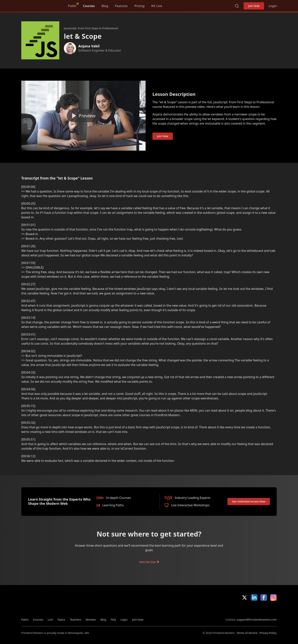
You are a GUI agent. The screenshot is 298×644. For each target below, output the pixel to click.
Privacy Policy (268, 633)
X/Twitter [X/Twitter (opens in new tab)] (245, 597)
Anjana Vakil (89, 46)
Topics (61, 620)
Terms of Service (247, 633)
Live (50, 620)
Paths (72, 6)
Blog (105, 6)
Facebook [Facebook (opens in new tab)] (264, 597)
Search (237, 6)
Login (273, 6)
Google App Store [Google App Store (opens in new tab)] (264, 609)
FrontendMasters (41, 5)
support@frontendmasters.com (257, 620)
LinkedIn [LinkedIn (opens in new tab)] (254, 597)
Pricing (139, 6)
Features (121, 6)
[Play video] (83, 116)
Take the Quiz (147, 562)
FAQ (113, 620)
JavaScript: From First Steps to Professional (91, 28)
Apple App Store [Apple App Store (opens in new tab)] (237, 609)
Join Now (254, 6)
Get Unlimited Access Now (249, 501)
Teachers (76, 620)
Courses (89, 6)
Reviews (91, 620)
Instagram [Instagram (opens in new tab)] (273, 597)
